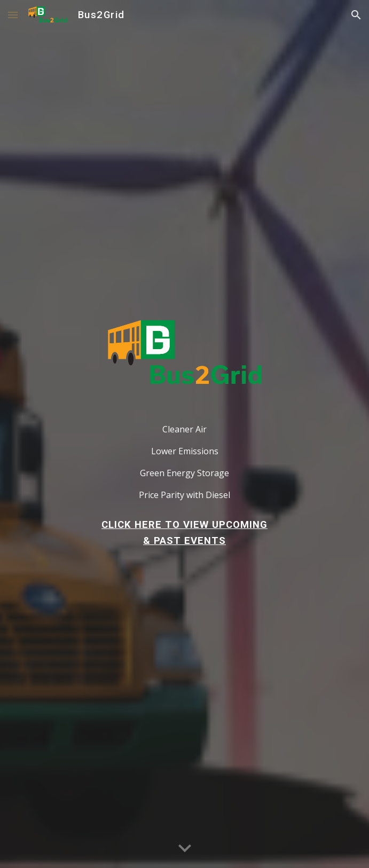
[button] (13, 15)
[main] (185, 453)
